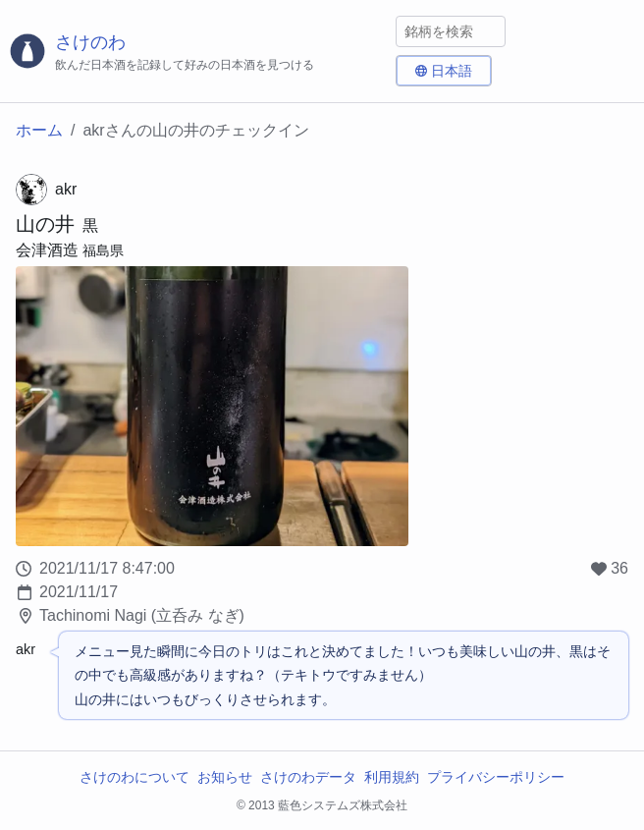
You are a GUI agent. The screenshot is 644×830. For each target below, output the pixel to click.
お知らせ (225, 777)
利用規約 (392, 777)
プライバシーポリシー (496, 777)
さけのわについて (134, 777)
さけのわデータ (308, 777)
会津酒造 (47, 250)
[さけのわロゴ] (198, 52)
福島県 (103, 250)
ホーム (39, 130)
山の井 (45, 224)
